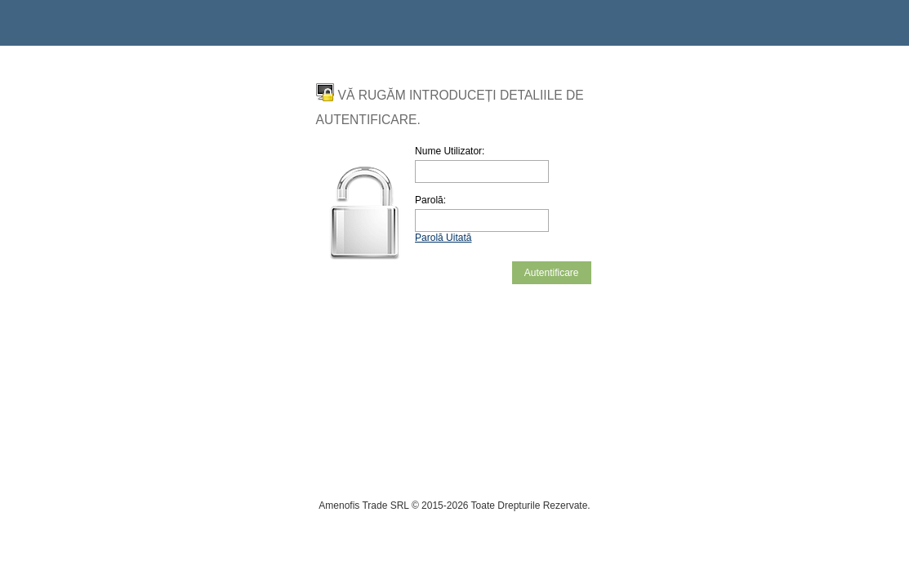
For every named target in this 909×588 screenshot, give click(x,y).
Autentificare (552, 273)
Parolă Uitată (443, 238)
